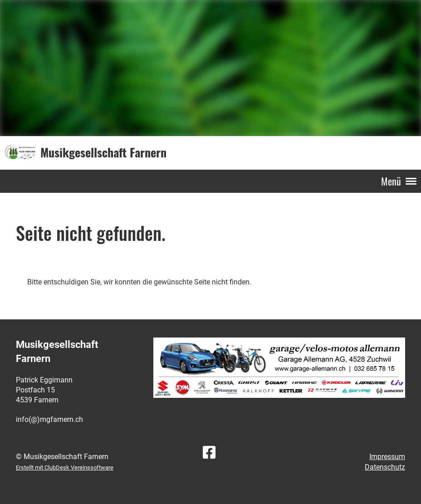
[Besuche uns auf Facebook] (209, 453)
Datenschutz (385, 467)
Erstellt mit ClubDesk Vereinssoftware (65, 467)
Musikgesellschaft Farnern (103, 152)
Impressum (387, 457)
